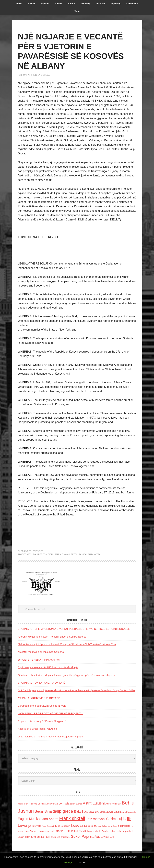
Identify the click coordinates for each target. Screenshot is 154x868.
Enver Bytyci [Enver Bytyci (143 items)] (113, 812)
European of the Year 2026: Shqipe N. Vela (42, 706)
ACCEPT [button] (83, 862)
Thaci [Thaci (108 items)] (92, 837)
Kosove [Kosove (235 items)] (89, 826)
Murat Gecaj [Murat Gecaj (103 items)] (113, 826)
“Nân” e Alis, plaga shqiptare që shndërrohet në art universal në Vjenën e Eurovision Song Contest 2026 (76, 690)
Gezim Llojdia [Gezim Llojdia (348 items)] (116, 819)
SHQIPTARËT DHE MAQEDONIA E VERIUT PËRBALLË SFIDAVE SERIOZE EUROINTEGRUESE (74, 629)
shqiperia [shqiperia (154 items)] (56, 837)
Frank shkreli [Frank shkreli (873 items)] (72, 818)
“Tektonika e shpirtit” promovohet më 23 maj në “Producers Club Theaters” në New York (67, 644)
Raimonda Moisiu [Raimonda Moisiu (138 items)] (93, 831)
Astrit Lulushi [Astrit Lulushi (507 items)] (94, 803)
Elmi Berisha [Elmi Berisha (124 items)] (101, 812)
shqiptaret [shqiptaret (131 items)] (66, 837)
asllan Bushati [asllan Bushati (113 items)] (76, 804)
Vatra (97, 554)
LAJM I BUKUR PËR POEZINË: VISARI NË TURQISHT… (51, 713)
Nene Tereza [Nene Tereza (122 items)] (31, 831)
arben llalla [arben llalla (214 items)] (63, 803)
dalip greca (40, 554)
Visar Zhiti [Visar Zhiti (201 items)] (109, 837)
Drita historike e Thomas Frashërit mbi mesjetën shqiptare (50, 737)
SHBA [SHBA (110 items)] (28, 837)
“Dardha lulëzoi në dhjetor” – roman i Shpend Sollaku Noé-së (52, 637)
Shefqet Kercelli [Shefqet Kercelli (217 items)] (41, 837)
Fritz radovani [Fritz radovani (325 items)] (96, 819)
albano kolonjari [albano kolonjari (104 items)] (24, 804)
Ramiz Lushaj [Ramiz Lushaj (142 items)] (108, 831)
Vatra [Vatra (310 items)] (99, 837)
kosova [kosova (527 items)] (77, 825)
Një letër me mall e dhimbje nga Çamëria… (42, 652)
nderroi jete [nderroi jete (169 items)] (124, 826)
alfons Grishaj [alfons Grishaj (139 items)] (38, 804)
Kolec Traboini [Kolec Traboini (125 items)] (64, 826)
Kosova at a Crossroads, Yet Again (37, 729)
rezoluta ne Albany (82, 554)
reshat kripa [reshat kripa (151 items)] (122, 831)
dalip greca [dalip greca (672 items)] (63, 811)
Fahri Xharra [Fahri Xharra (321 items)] (49, 819)
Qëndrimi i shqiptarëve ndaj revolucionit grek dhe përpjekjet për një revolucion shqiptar (66, 675)
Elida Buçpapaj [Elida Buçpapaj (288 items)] (84, 812)
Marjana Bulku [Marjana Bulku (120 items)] (101, 826)
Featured (38, 551)
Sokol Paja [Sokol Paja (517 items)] (80, 836)
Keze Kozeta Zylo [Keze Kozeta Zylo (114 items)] (49, 826)
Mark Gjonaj (62, 554)
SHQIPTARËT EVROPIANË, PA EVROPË (42, 683)
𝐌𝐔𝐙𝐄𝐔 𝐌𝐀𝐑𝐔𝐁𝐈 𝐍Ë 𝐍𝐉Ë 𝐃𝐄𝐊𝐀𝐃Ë (39, 698)
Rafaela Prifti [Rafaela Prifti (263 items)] (62, 831)
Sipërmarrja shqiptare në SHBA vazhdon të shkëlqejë (48, 667)
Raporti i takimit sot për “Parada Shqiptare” (42, 721)
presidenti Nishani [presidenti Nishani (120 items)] (45, 831)
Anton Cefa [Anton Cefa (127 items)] (50, 804)
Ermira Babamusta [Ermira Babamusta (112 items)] (128, 812)
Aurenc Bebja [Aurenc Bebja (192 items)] (113, 804)
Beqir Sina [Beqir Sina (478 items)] (43, 811)
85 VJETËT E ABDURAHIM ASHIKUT (39, 660)
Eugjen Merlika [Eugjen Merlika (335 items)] (29, 819)
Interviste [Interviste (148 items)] (37, 826)
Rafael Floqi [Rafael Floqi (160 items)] (78, 831)
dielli (51, 554)
